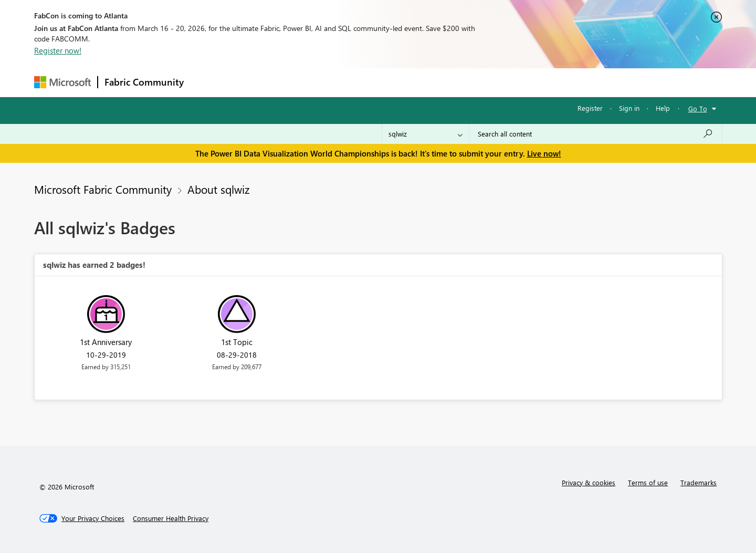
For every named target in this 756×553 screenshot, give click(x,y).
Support (475, 82)
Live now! (544, 153)
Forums (208, 82)
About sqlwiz (219, 189)
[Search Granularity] (426, 134)
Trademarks (699, 482)
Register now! (58, 50)
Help (663, 108)
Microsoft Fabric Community (103, 189)
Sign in (629, 108)
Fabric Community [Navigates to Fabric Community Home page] (144, 82)
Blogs (391, 82)
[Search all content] (596, 134)
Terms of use (648, 482)
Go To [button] (698, 108)
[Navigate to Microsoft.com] (62, 82)
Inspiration (254, 82)
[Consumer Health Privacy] (171, 518)
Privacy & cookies (589, 482)
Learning (431, 82)
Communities (344, 82)
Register (590, 108)
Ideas (297, 82)
